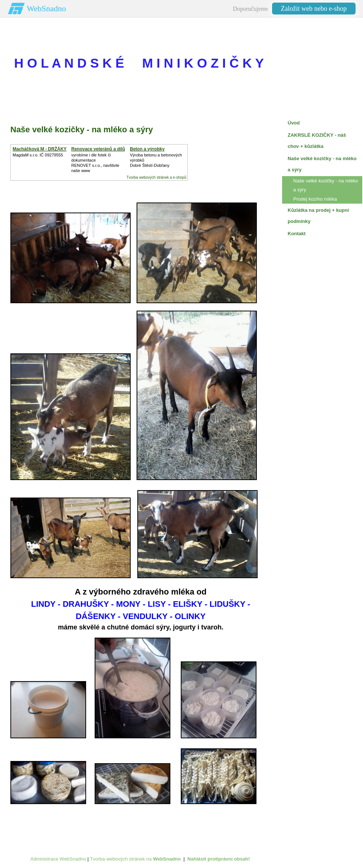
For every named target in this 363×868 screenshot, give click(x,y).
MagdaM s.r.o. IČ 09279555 (38, 155)
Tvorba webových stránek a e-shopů (156, 177)
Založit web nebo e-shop (314, 9)
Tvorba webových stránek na (135, 859)
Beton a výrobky (147, 149)
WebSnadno (46, 8)
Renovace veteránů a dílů (98, 149)
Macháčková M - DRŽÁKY (40, 149)
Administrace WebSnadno (58, 859)
